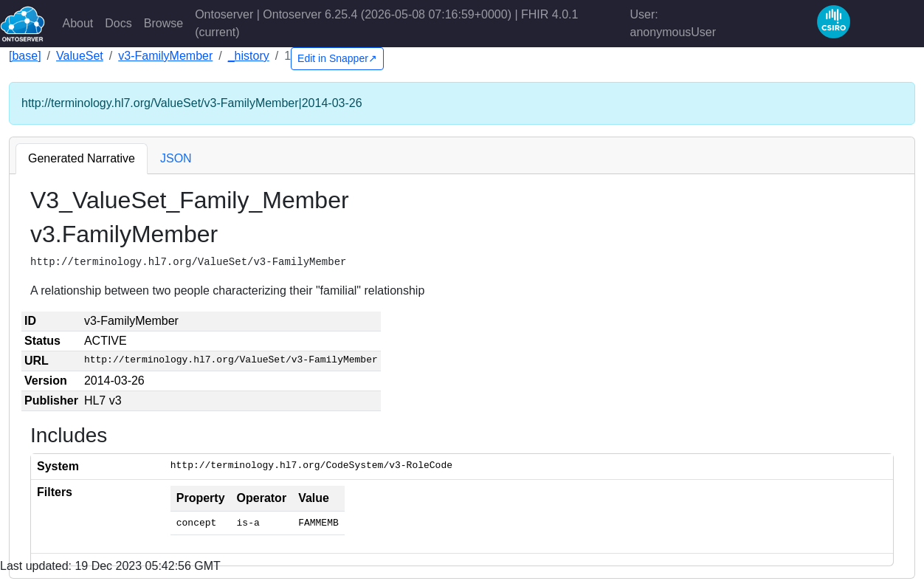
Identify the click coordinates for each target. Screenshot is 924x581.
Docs (118, 23)
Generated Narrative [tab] (82, 158)
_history (249, 56)
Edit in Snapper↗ (337, 58)
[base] (25, 56)
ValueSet (80, 56)
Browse (163, 23)
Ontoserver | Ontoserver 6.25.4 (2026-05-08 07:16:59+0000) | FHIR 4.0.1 (386, 23)
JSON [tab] (176, 158)
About (78, 23)
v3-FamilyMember (165, 56)
